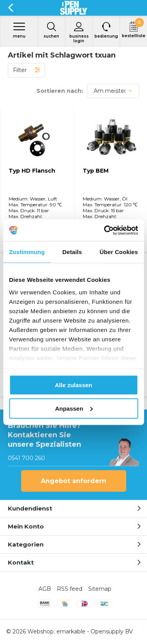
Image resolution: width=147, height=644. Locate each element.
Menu (19, 30)
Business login (79, 32)
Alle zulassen (73, 385)
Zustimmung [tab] (27, 252)
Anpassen (74, 408)
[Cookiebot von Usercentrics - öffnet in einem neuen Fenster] (105, 230)
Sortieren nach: (60, 91)
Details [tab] (72, 252)
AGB (45, 589)
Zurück (10, 8)
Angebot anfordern (73, 481)
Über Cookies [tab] (119, 252)
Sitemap (100, 589)
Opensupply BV (112, 631)
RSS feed (70, 589)
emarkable (71, 631)
